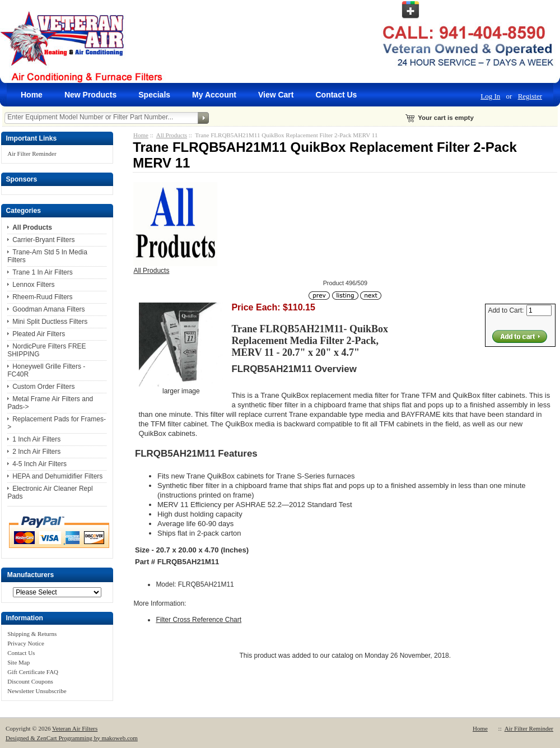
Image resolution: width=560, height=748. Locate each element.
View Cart (276, 95)
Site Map (18, 662)
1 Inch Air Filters (36, 439)
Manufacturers (31, 575)
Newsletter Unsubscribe (37, 691)
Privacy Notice (26, 643)
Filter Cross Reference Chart (199, 620)
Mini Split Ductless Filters (50, 322)
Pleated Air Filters (39, 334)
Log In (490, 96)
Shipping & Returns (32, 634)
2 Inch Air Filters (36, 452)
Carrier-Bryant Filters (43, 240)
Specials (154, 95)
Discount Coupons (30, 681)
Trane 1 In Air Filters (43, 272)
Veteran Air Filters (75, 728)
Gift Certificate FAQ (33, 672)
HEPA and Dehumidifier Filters (57, 476)
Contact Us (336, 95)
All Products (172, 135)
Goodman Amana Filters (48, 309)
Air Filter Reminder (32, 154)
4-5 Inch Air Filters (39, 464)
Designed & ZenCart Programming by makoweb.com (72, 738)
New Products (90, 95)
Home (32, 95)
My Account (214, 95)
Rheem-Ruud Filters (42, 297)
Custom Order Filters (43, 387)
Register (530, 96)
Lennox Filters (33, 285)
